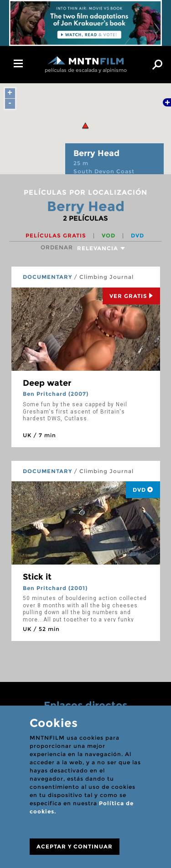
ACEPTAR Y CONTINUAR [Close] (75, 846)
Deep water (47, 383)
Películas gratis (57, 235)
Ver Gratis (131, 296)
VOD (109, 235)
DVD (137, 235)
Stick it (37, 577)
